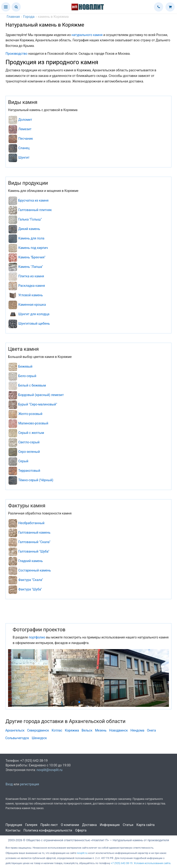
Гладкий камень (30, 561)
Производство (16, 54)
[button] (6, 7)
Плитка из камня (31, 276)
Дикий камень (29, 229)
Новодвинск (119, 730)
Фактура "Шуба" (30, 589)
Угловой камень (30, 295)
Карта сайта (146, 825)
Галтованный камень (34, 532)
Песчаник (26, 139)
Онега (152, 730)
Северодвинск (38, 730)
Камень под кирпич (33, 248)
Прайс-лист (49, 825)
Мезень (101, 730)
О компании (70, 825)
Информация (110, 825)
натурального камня (87, 35)
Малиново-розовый (33, 423)
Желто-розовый (30, 414)
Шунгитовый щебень (34, 324)
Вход (9, 784)
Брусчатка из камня (33, 200)
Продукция (14, 825)
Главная (13, 17)
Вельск (87, 730)
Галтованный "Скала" (34, 542)
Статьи (128, 825)
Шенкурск (39, 738)
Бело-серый (27, 376)
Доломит (25, 120)
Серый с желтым (31, 433)
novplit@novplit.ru (50, 770)
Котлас (57, 730)
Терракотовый (29, 471)
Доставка (89, 825)
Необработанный (31, 523)
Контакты (13, 830)
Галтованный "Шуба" (34, 551)
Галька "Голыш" (30, 219)
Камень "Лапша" (31, 267)
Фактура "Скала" (31, 580)
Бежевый (25, 366)
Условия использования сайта (152, 863)
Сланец (24, 148)
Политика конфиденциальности (48, 830)
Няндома (137, 730)
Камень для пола (31, 238)
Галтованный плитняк (35, 210)
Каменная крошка (32, 305)
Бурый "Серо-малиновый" (38, 404)
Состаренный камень (34, 570)
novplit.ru (82, 853)
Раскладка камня (31, 286)
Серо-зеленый (29, 452)
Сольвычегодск (17, 738)
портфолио (37, 637)
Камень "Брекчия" (32, 257)
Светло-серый (29, 442)
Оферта (81, 830)
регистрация (30, 784)
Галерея (31, 825)
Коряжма (72, 730)
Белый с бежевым (32, 385)
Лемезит (25, 129)
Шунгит (24, 157)
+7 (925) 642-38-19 (122, 863)
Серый (23, 461)
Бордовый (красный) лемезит (41, 395)
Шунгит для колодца (34, 314)
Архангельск (15, 730)
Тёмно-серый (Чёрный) (36, 480)
